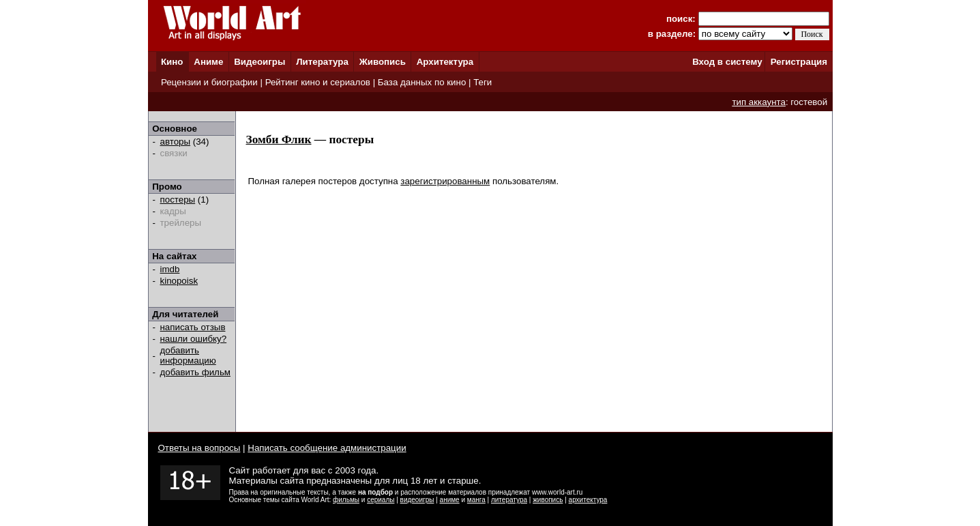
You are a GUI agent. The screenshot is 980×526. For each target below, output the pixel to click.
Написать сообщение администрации (327, 448)
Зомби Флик (279, 140)
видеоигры (417, 500)
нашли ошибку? (194, 339)
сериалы (381, 500)
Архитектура (445, 62)
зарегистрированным (445, 181)
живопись (548, 500)
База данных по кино (422, 82)
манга (476, 500)
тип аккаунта (759, 102)
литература (509, 500)
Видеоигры (259, 62)
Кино (172, 62)
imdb (170, 269)
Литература (322, 62)
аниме (450, 500)
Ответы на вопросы (199, 448)
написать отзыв (193, 327)
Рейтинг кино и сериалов (318, 82)
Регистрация (799, 62)
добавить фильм (196, 372)
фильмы (346, 500)
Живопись (383, 62)
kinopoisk (179, 281)
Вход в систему (727, 62)
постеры (178, 200)
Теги (482, 82)
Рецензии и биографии (209, 82)
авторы (176, 142)
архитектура (588, 500)
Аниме (208, 62)
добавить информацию (188, 355)
